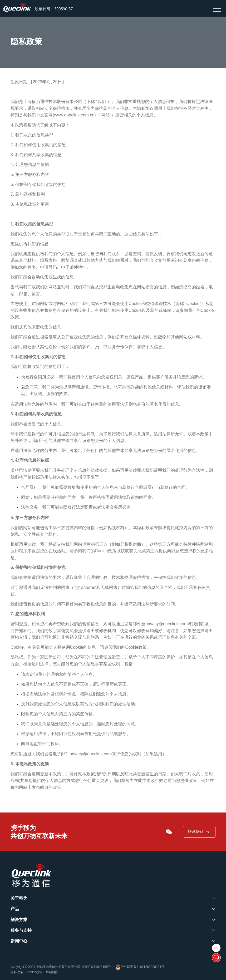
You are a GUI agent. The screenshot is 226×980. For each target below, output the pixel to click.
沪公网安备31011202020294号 (140, 967)
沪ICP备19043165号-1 (98, 967)
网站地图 (52, 972)
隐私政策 (17, 972)
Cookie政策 (34, 972)
